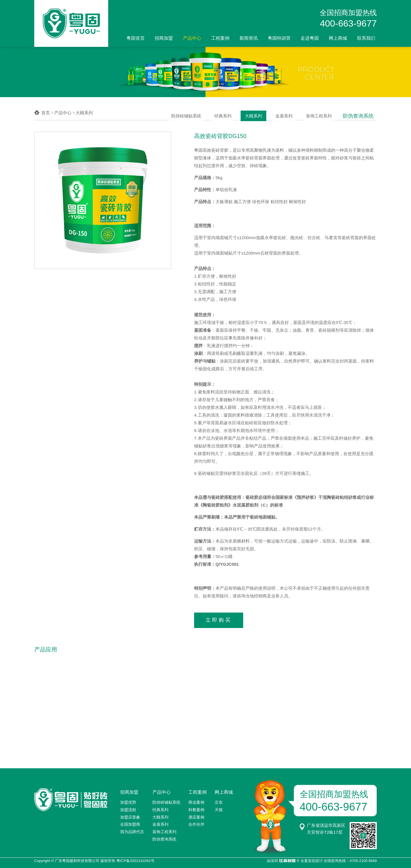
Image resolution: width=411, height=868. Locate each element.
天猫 (219, 808)
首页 (46, 113)
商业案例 (196, 801)
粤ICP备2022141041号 (135, 859)
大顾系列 (261, 113)
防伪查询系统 (360, 113)
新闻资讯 (249, 38)
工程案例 (220, 38)
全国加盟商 (130, 823)
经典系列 (233, 113)
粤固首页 (136, 38)
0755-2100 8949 (363, 859)
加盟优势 (128, 801)
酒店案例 (196, 815)
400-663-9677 (348, 23)
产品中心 (192, 38)
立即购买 (219, 619)
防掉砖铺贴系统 (198, 113)
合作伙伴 (196, 823)
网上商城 (338, 38)
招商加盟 (164, 38)
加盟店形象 (130, 815)
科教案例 (196, 808)
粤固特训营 (279, 38)
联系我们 (366, 38)
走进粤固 (310, 38)
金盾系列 (290, 113)
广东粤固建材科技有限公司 (77, 859)
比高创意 (287, 859)
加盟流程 (128, 808)
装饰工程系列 (323, 113)
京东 (219, 801)
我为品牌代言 (132, 830)
